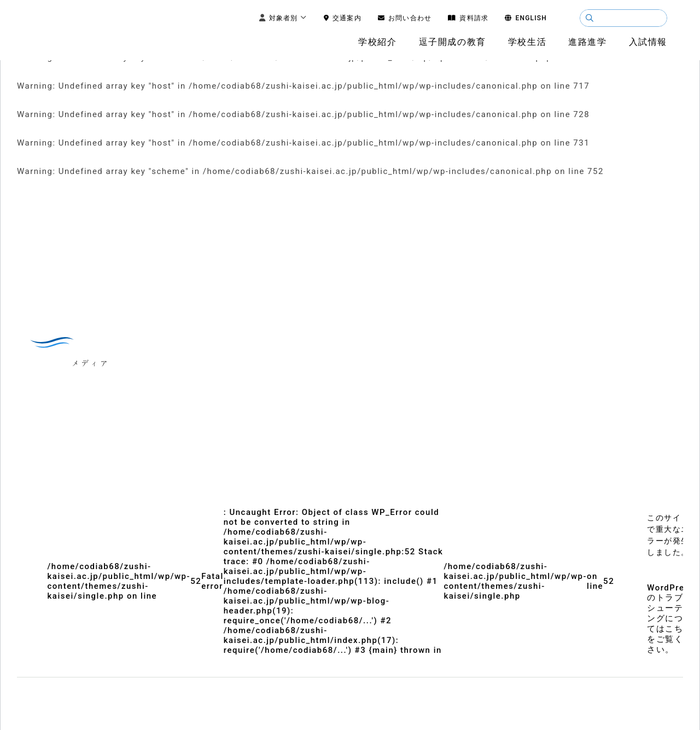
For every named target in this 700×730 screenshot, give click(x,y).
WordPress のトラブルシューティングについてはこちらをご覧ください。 (671, 619)
